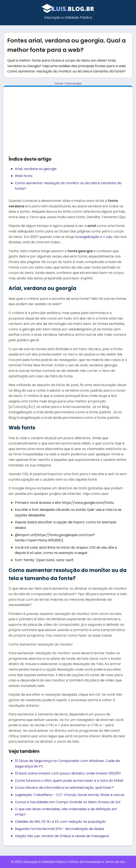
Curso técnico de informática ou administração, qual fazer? (64, 788)
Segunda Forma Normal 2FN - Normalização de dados (60, 829)
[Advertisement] (68, 124)
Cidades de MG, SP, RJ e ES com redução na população (60, 822)
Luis (109, 237)
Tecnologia (74, 83)
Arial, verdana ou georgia (36, 169)
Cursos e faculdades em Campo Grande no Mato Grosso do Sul (68, 802)
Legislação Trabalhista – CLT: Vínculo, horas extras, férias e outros (70, 795)
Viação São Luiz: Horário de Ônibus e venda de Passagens (62, 836)
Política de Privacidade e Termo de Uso (97, 862)
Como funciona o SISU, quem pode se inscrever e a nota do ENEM (69, 781)
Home (59, 83)
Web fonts (24, 176)
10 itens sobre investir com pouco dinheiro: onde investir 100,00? (68, 773)
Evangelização (87, 237)
